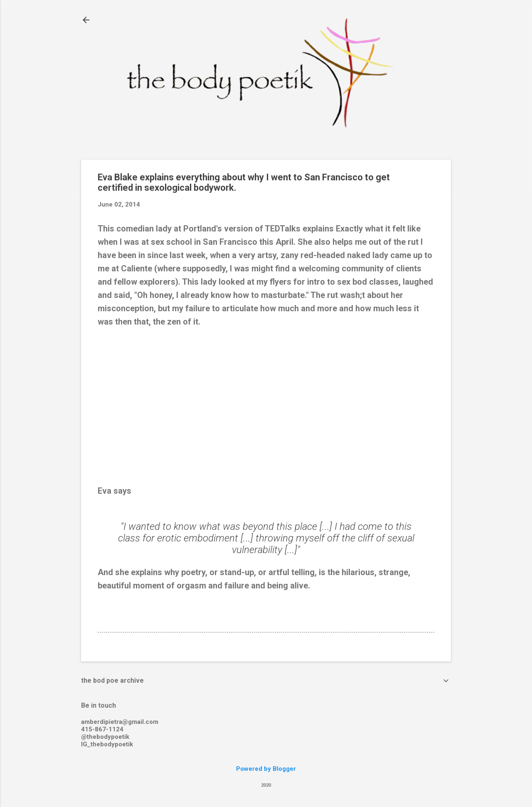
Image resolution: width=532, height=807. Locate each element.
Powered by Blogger (266, 769)
